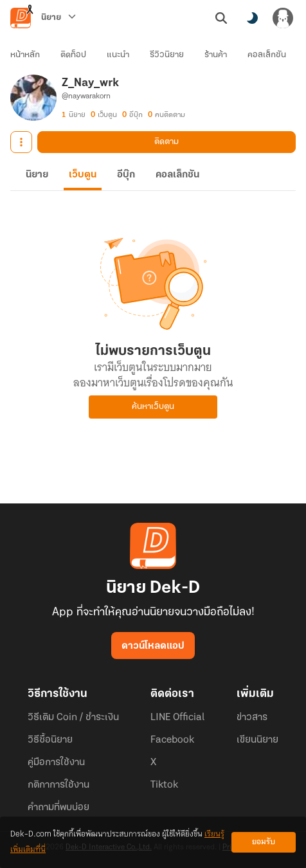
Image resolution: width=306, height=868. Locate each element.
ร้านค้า (216, 55)
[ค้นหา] (221, 18)
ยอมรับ (264, 842)
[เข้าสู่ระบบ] (283, 18)
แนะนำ (118, 55)
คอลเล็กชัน (267, 55)
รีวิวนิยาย (167, 55)
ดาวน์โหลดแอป (153, 646)
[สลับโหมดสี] (252, 18)
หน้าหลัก (25, 55)
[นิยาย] (59, 18)
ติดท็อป (73, 55)
